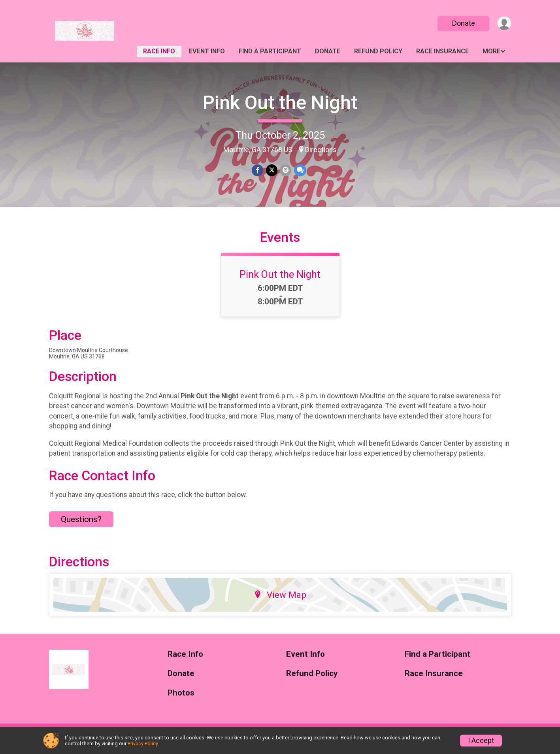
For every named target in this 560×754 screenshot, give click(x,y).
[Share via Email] (286, 171)
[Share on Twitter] (272, 171)
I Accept (481, 741)
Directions (321, 150)
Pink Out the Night (280, 103)
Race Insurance (442, 51)
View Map (280, 601)
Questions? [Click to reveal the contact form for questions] (81, 525)
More (491, 51)
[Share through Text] (300, 171)
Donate (463, 23)
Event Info (207, 51)
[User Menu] (504, 24)
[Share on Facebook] (258, 171)
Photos (181, 699)
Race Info (159, 51)
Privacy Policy (143, 744)
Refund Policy (378, 51)
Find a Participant (270, 51)
